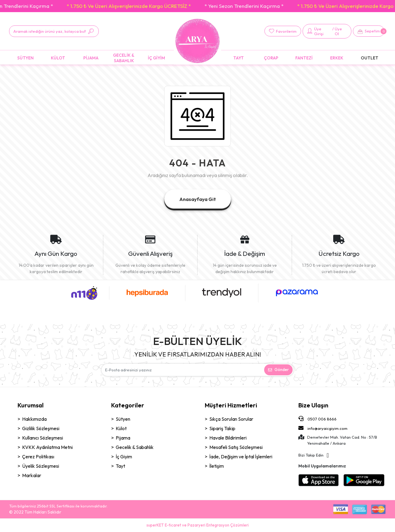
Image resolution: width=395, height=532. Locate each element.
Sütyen (123, 419)
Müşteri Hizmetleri (231, 405)
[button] (369, 31)
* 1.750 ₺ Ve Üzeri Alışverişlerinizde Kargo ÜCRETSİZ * (134, 6)
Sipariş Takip (222, 428)
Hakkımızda (34, 419)
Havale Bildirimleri (228, 438)
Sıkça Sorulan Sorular (231, 419)
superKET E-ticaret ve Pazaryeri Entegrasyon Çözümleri (198, 525)
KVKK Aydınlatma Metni (47, 447)
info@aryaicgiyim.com (323, 428)
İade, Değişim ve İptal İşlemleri (241, 457)
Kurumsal (31, 405)
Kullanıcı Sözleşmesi (43, 438)
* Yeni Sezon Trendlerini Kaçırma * (249, 6)
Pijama (123, 438)
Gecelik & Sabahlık (135, 447)
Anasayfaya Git (198, 199)
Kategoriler (128, 405)
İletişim (217, 466)
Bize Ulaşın (313, 405)
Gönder (278, 370)
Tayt (120, 466)
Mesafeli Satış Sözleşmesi (236, 447)
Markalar (32, 475)
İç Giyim (124, 457)
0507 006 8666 (317, 419)
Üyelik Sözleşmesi (41, 466)
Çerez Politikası (38, 457)
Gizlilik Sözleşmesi (41, 428)
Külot (121, 428)
